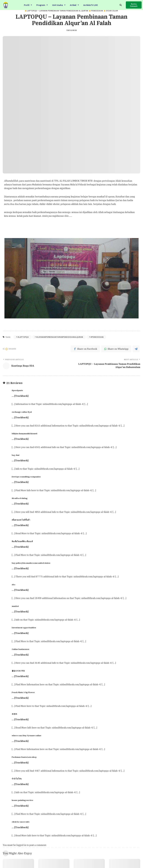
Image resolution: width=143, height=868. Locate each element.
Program (42, 5)
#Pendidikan (97, 337)
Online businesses (20, 649)
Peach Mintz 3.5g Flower (23, 692)
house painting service (22, 800)
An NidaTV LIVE (91, 5)
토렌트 (14, 714)
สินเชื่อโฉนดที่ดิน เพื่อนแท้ (22, 541)
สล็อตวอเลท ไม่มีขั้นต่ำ (21, 520)
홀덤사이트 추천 (18, 671)
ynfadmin (72, 30)
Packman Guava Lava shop (24, 757)
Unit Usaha (59, 5)
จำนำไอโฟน (17, 779)
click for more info (21, 822)
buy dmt (16, 455)
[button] (134, 5)
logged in (21, 845)
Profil (28, 5)
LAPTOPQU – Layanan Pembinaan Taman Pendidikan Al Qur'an (58, 11)
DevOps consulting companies (26, 477)
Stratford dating (20, 498)
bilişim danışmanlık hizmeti (25, 434)
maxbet (15, 606)
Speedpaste (17, 390)
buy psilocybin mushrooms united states (31, 563)
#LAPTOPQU (23, 337)
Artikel (74, 5)
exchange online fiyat (22, 412)
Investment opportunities (24, 628)
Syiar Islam (112, 11)
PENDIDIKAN (97, 11)
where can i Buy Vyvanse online (27, 735)
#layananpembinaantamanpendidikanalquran (60, 337)
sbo (14, 585)
